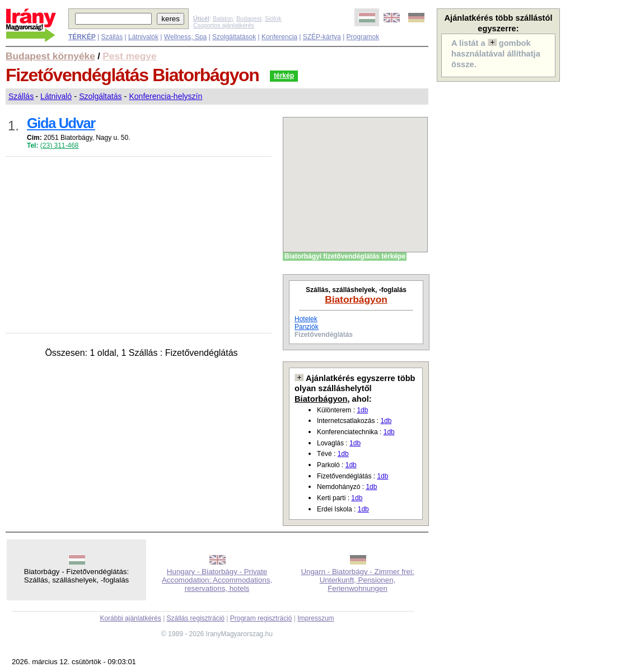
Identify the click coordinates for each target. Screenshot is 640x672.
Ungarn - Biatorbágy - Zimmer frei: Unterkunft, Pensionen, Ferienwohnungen (357, 580)
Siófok (273, 18)
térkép (284, 76)
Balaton (223, 18)
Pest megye (129, 56)
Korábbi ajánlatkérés (130, 618)
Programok (363, 37)
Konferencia (279, 37)
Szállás (112, 37)
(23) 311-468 (60, 145)
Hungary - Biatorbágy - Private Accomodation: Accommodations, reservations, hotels (217, 580)
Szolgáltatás (100, 96)
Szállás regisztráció (196, 618)
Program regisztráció (261, 618)
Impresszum (316, 618)
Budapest (249, 18)
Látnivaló (56, 96)
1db (362, 410)
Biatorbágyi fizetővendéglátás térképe (345, 256)
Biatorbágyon (356, 299)
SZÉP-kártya (322, 37)
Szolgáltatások (234, 37)
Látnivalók (143, 37)
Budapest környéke (50, 56)
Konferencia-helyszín (165, 96)
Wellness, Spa (185, 37)
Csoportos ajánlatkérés (224, 25)
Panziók (307, 327)
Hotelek (306, 319)
